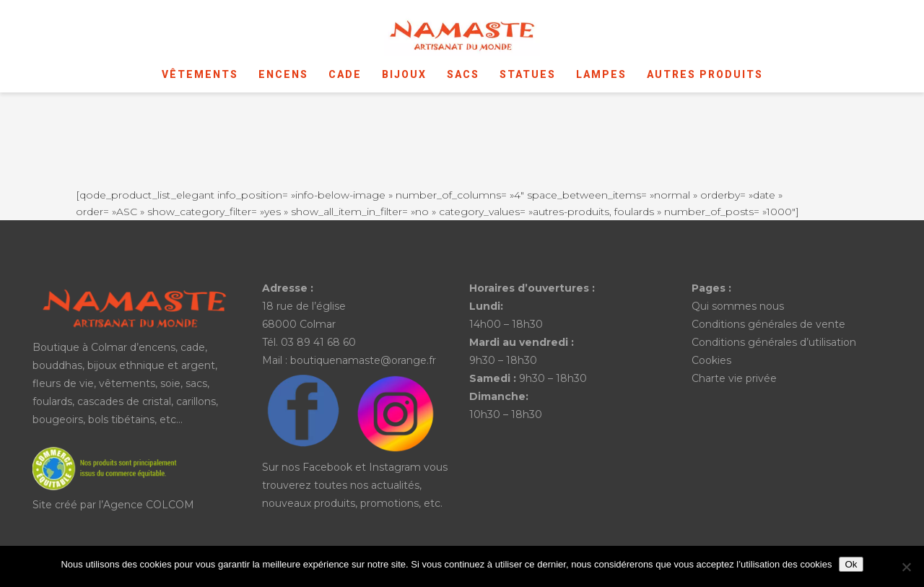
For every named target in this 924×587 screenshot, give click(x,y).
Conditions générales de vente (768, 324)
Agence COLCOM (149, 505)
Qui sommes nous (738, 306)
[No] (906, 567)
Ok (851, 564)
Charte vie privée (734, 378)
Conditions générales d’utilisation (774, 342)
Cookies (711, 360)
